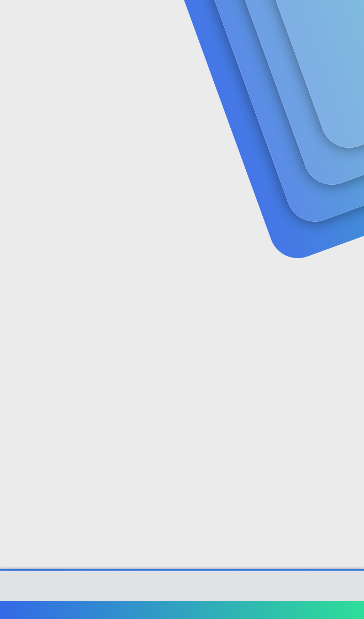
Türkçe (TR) (23, 610)
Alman (89, 434)
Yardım (310, 610)
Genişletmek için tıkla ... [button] (214, 256)
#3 (353, 409)
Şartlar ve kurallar (231, 610)
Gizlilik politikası (277, 610)
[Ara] (267, 14)
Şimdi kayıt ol (328, 59)
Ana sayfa (335, 610)
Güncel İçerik (195, 14)
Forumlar (146, 14)
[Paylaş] (344, 176)
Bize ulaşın (192, 610)
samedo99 (20, 160)
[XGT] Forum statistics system (182, 595)
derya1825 (98, 210)
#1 (353, 175)
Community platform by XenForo (182, 589)
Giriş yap (279, 59)
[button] (168, 14)
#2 (352, 315)
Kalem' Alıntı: (96, 196)
